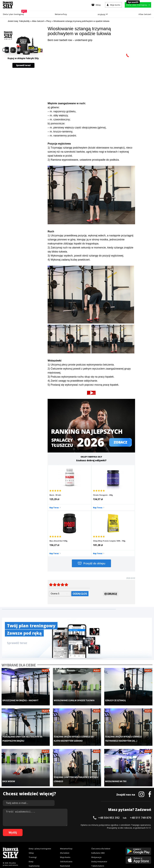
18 (55, 843)
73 (66, 847)
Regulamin (63, 835)
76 (74, 847)
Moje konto (65, 804)
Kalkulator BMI (98, 800)
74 (69, 847)
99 (140, 847)
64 (40, 847)
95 (129, 847)
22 (66, 843)
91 (117, 847)
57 (20, 847)
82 (92, 847)
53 (8, 847)
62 (34, 847)
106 (81, 851)
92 (120, 847)
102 (65, 851)
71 (60, 847)
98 (138, 847)
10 (32, 843)
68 (51, 847)
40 (118, 843)
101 (148, 847)
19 (57, 843)
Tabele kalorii (98, 813)
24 (72, 843)
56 (17, 847)
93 (123, 847)
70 (57, 847)
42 (123, 843)
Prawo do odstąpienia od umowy (64, 858)
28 (83, 843)
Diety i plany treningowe (40, 796)
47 (138, 843)
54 (11, 847)
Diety (31, 809)
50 (146, 843)
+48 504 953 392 (109, 765)
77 (77, 847)
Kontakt (75, 835)
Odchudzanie (66, 809)
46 (135, 843)
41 (121, 843)
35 (103, 843)
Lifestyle (64, 817)
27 (80, 843)
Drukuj (111, 550)
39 (115, 843)
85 (100, 847)
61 (31, 847)
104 (73, 851)
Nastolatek (65, 813)
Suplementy (34, 813)
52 (6, 847)
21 (63, 843)
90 (115, 847)
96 (132, 847)
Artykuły (103, 14)
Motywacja (96, 804)
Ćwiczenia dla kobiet (101, 796)
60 (29, 847)
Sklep (31, 800)
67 (49, 847)
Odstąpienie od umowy (95, 858)
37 (109, 843)
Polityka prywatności (103, 835)
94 (126, 847)
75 (72, 847)
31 (92, 843)
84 (97, 847)
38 (112, 843)
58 (23, 847)
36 (106, 843)
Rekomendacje (98, 817)
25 (75, 843)
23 (69, 843)
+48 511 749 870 (141, 765)
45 (132, 843)
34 (101, 843)
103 (69, 851)
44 (129, 843)
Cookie (86, 835)
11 (35, 843)
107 (85, 851)
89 (112, 847)
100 (144, 847)
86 (103, 847)
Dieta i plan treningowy (14, 14)
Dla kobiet (65, 800)
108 (89, 851)
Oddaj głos (80, 549)
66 (46, 847)
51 (149, 843)
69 (54, 847)
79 (83, 847)
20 (60, 843)
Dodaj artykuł (48, 835)
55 (14, 847)
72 (63, 847)
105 (77, 851)
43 (126, 843)
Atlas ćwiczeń (145, 14)
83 (94, 847)
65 (43, 847)
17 (52, 843)
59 (26, 847)
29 (86, 843)
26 (78, 843)
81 (89, 847)
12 (37, 843)
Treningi (33, 804)
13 (40, 843)
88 (109, 847)
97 (135, 847)
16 (49, 843)
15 (46, 843)
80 (86, 847)
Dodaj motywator (99, 809)
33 (98, 843)
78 (80, 847)
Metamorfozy (61, 14)
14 (43, 843)
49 (144, 843)
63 (37, 847)
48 (141, 843)
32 (95, 843)
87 (106, 847)
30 (89, 843)
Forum (94, 822)
